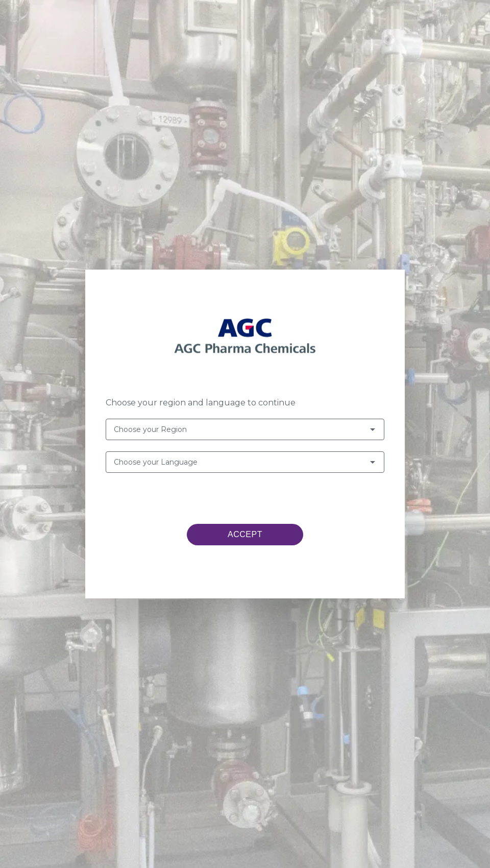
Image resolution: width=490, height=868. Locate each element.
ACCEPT (245, 534)
